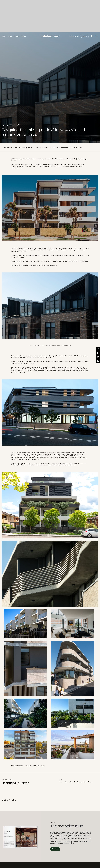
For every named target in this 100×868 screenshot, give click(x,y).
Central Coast (64, 782)
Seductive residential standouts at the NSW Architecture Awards (37, 265)
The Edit (23, 36)
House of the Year (74, 36)
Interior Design (88, 782)
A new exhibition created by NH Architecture (30, 766)
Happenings (5, 125)
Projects (4, 36)
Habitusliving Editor (16, 125)
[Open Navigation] (97, 36)
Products (16, 36)
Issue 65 (85, 36)
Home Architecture (76, 782)
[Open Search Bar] (92, 36)
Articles (10, 36)
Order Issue (55, 849)
